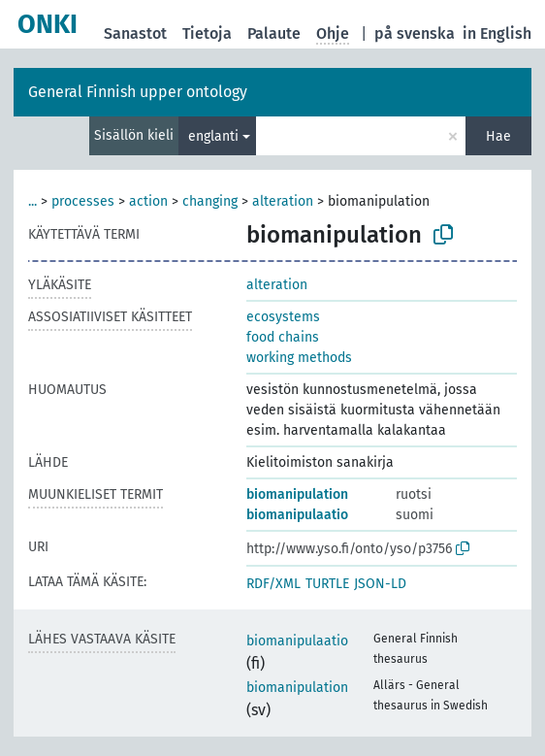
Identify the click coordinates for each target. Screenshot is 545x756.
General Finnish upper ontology (138, 92)
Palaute (274, 33)
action (148, 201)
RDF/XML (273, 584)
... (32, 201)
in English (497, 33)
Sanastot (135, 33)
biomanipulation (297, 494)
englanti (213, 136)
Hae (498, 136)
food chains (283, 337)
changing (210, 201)
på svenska (415, 33)
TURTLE (327, 584)
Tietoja (207, 33)
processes (83, 201)
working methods (299, 358)
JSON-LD (380, 584)
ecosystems (283, 317)
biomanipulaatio (297, 515)
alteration (283, 201)
